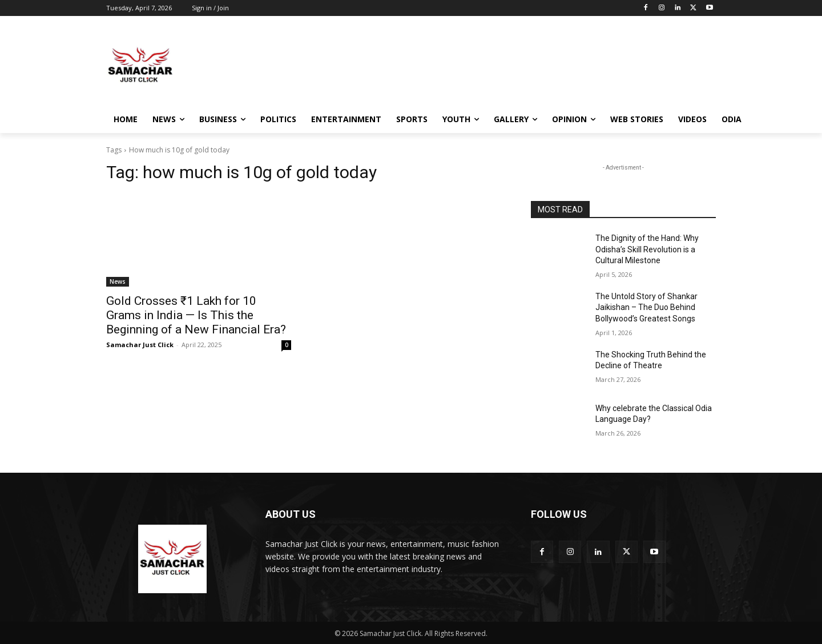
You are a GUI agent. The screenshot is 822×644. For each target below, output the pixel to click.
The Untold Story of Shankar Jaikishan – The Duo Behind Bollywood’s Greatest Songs (646, 307)
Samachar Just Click (140, 345)
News (118, 281)
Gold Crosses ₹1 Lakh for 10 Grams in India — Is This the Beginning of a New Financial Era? (196, 315)
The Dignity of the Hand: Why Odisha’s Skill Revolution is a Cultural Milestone (647, 249)
